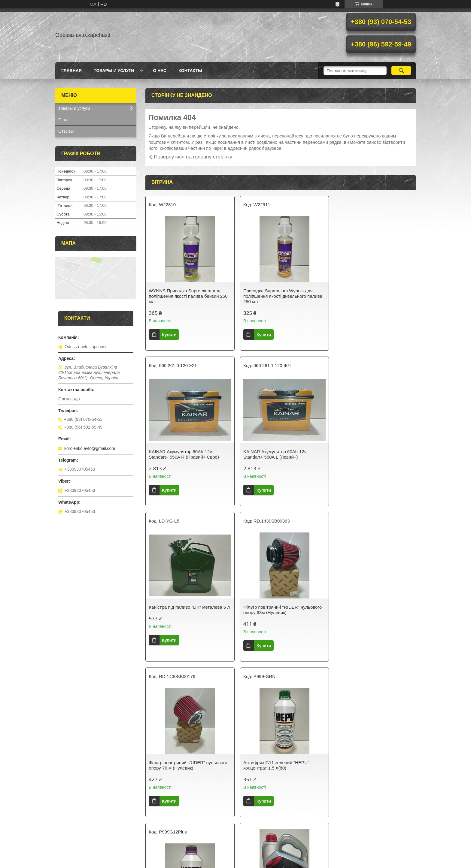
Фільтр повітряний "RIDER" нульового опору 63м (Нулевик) (372, 454)
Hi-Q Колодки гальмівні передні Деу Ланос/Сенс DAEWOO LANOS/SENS (279, 765)
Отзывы (66, 131)
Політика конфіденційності (278, 862)
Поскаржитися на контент (232, 862)
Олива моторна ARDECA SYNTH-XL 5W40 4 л (186, 751)
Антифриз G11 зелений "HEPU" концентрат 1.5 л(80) (273, 610)
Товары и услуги (114, 71)
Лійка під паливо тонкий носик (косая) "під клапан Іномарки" (372, 765)
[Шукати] (401, 71)
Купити (169, 335)
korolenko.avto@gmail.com (90, 448)
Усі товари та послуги (278, 828)
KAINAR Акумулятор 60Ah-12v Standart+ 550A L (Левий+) (180, 454)
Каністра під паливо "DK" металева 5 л (279, 454)
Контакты (190, 71)
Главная (71, 71)
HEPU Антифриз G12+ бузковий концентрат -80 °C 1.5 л (366, 610)
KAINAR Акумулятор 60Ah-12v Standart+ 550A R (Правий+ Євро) (368, 293)
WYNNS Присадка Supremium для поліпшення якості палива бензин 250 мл (188, 296)
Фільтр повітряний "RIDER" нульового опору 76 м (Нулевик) (188, 610)
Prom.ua (264, 857)
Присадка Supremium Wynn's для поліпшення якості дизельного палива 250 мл (280, 296)
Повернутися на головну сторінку (193, 157)
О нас (160, 71)
